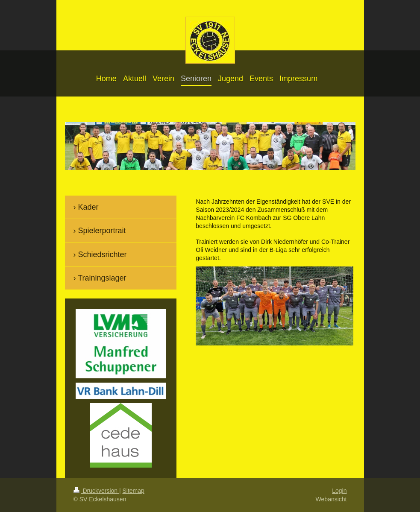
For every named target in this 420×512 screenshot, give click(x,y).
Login (339, 491)
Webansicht (331, 499)
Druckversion (96, 491)
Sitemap (134, 491)
